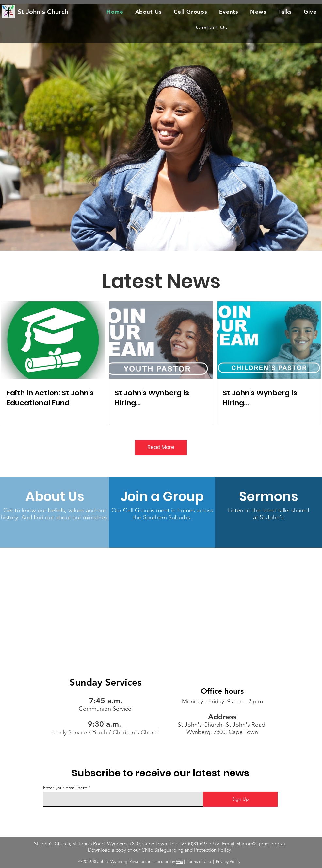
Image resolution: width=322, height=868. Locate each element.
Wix (179, 862)
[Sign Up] (240, 799)
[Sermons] (269, 496)
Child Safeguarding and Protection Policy (186, 850)
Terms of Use (199, 862)
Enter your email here (65, 788)
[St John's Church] (51, 12)
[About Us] (55, 496)
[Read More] (161, 448)
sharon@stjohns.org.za (261, 844)
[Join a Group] (162, 496)
